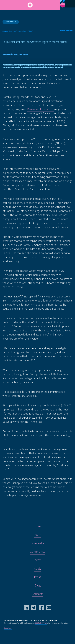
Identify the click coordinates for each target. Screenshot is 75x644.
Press (38, 577)
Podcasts (37, 594)
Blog (38, 586)
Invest (37, 560)
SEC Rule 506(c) (41, 623)
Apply (37, 569)
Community (37, 552)
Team (37, 535)
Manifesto (37, 543)
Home (37, 526)
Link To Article (66, 31)
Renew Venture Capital (40, 109)
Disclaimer (8, 628)
